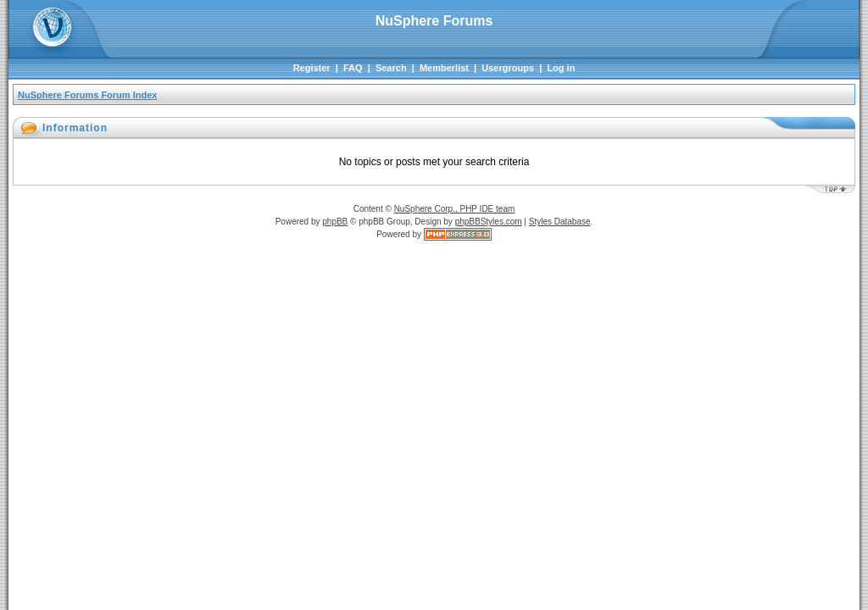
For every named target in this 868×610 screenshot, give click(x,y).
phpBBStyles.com (489, 222)
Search (391, 68)
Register (312, 68)
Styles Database (560, 222)
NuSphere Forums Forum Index (87, 95)
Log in (561, 68)
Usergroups (508, 68)
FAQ (353, 68)
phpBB (335, 222)
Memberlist (444, 68)
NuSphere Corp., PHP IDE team (455, 209)
